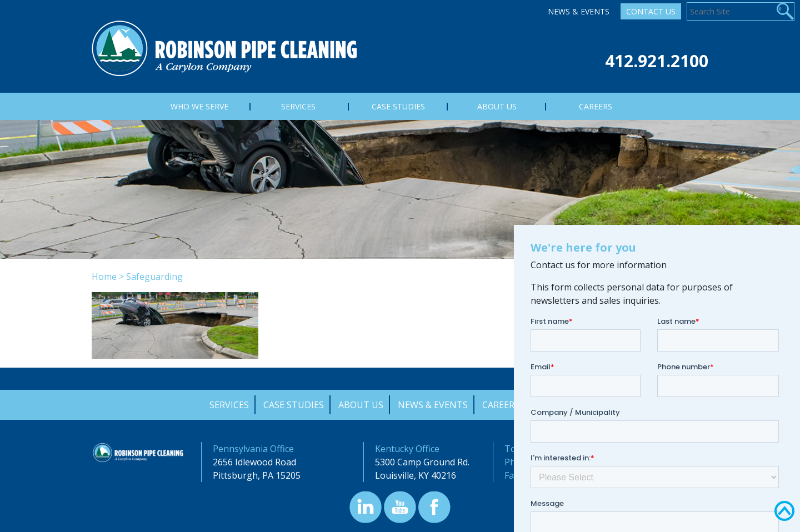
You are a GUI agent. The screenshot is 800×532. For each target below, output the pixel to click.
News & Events (579, 11)
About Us (361, 405)
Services (229, 405)
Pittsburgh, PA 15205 (257, 475)
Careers (501, 405)
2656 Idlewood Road (254, 462)
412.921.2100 (657, 61)
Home (104, 277)
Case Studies (294, 405)
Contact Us (651, 11)
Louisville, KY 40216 (416, 475)
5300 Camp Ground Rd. (422, 462)
